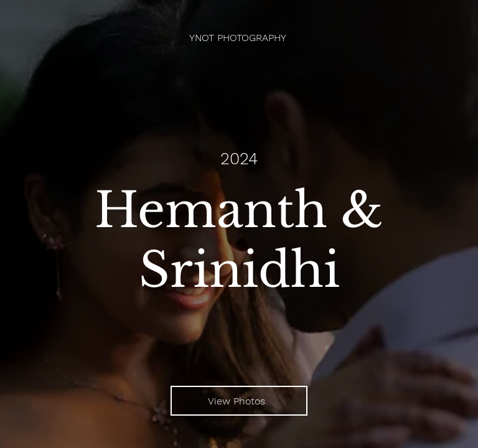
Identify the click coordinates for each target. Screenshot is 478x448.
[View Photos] (239, 401)
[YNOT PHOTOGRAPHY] (239, 38)
